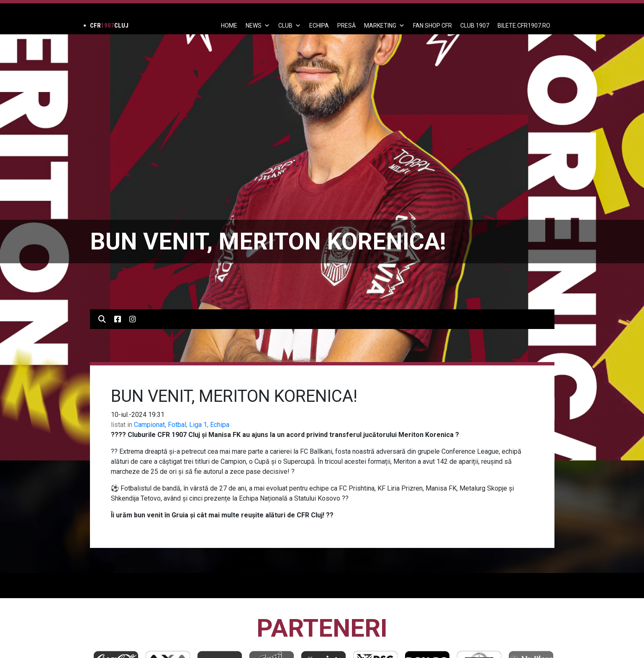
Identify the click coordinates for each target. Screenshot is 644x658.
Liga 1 (198, 425)
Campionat (149, 425)
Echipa (220, 425)
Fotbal (177, 425)
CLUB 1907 (475, 26)
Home (229, 26)
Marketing (384, 26)
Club (290, 26)
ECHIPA (319, 26)
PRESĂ (346, 26)
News (258, 26)
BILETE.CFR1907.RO (524, 26)
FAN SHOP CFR (432, 26)
